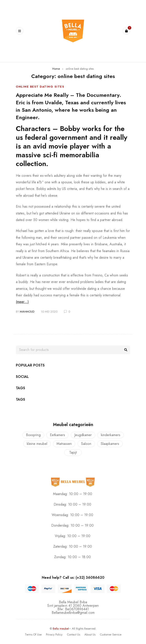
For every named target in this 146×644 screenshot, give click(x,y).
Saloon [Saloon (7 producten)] (86, 444)
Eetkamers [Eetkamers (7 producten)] (57, 435)
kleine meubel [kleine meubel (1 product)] (37, 444)
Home (56, 69)
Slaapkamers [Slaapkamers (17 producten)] (110, 444)
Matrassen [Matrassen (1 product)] (64, 444)
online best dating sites (40, 87)
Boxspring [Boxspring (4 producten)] (33, 435)
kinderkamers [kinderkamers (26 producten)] (111, 435)
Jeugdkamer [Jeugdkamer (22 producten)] (83, 435)
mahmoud (27, 312)
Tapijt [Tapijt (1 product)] (73, 452)
